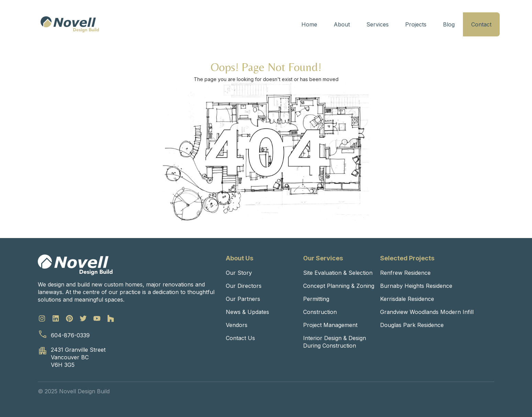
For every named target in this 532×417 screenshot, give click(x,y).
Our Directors (244, 286)
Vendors (237, 325)
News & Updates (247, 312)
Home (309, 24)
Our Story (239, 273)
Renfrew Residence (405, 273)
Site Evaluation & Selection (338, 273)
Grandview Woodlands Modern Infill (427, 312)
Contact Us (240, 338)
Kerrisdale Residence (407, 299)
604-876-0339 (70, 335)
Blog (449, 24)
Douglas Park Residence (412, 325)
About (342, 24)
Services (378, 24)
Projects (416, 24)
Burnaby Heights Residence (416, 286)
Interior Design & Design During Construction (335, 342)
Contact (481, 24)
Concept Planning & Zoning (339, 286)
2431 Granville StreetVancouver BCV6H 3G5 (78, 357)
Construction (320, 312)
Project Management (330, 325)
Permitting (316, 299)
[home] (70, 24)
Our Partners (243, 299)
